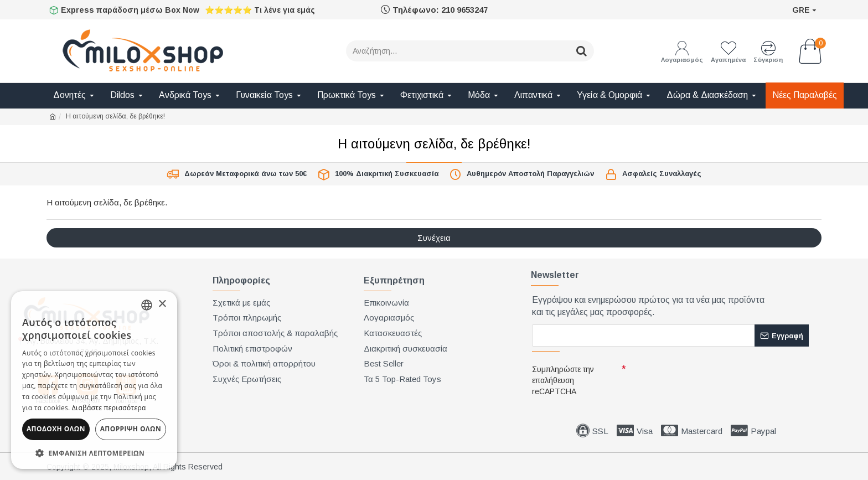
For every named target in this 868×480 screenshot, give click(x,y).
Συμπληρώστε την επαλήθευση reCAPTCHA (563, 380)
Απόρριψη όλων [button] (131, 429)
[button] (94, 453)
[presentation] (706, 380)
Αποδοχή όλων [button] (56, 429)
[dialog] (94, 380)
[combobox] (147, 305)
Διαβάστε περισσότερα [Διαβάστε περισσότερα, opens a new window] (109, 408)
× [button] (162, 304)
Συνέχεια (434, 238)
